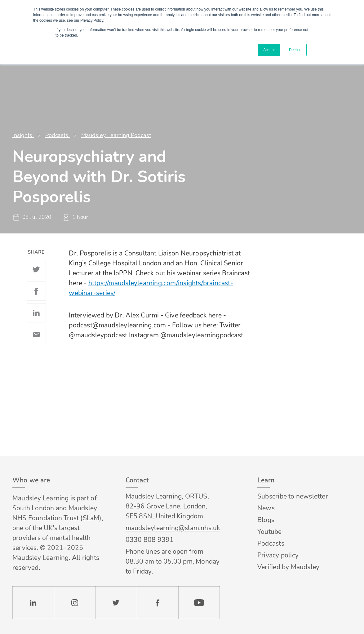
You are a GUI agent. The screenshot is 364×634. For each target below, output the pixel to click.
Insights (23, 135)
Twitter (36, 269)
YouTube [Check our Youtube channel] (199, 603)
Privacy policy (278, 555)
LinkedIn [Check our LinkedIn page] (33, 603)
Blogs (266, 520)
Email (36, 335)
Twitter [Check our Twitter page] (116, 603)
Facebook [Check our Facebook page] (158, 603)
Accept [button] (269, 50)
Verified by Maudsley (288, 567)
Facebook (36, 291)
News (266, 508)
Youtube (269, 532)
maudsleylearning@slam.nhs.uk (173, 528)
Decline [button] (295, 50)
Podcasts (58, 135)
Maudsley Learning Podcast (116, 135)
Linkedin (36, 313)
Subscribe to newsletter (293, 496)
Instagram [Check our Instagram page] (75, 603)
